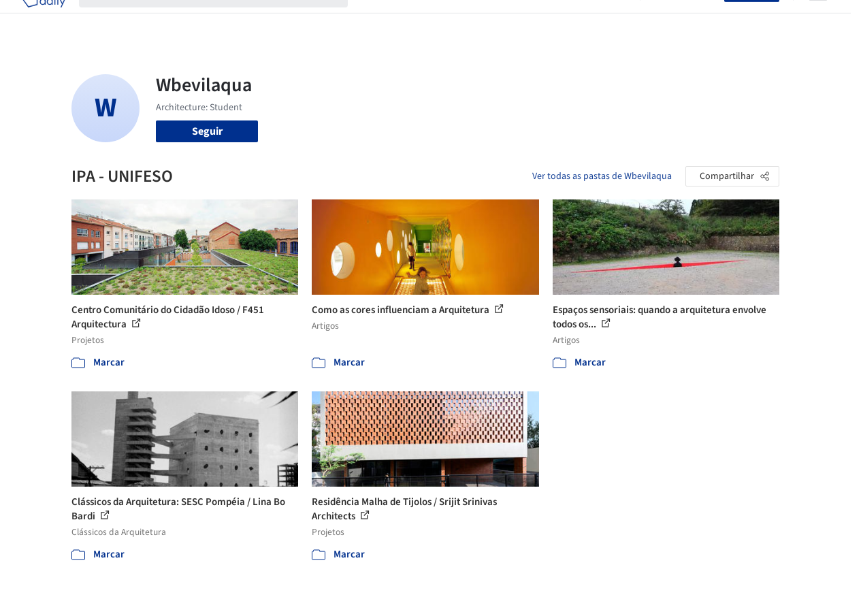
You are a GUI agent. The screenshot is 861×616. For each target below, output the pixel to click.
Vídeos (611, 19)
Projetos (381, 19)
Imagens (432, 19)
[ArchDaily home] (44, 19)
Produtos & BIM (499, 19)
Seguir (207, 131)
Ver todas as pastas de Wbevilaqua (602, 176)
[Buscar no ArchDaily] (224, 19)
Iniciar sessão (685, 19)
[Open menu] (818, 19)
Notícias (565, 19)
